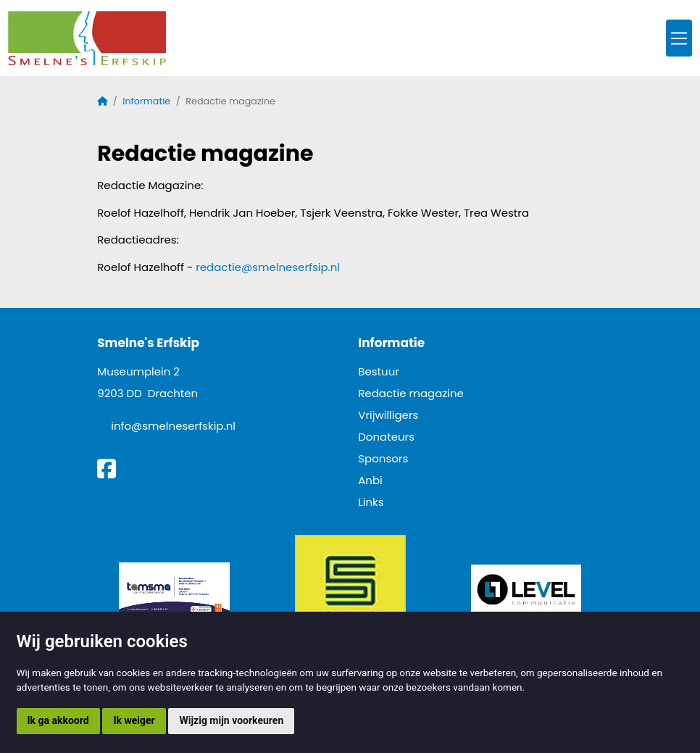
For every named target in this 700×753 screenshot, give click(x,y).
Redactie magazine (411, 393)
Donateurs (386, 437)
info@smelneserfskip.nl (173, 426)
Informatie (146, 101)
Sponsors (383, 458)
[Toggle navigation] (679, 38)
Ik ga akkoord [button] (58, 720)
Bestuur (379, 371)
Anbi (370, 480)
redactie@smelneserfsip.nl (268, 267)
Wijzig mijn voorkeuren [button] (231, 720)
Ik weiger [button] (134, 720)
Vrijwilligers (388, 415)
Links (371, 502)
